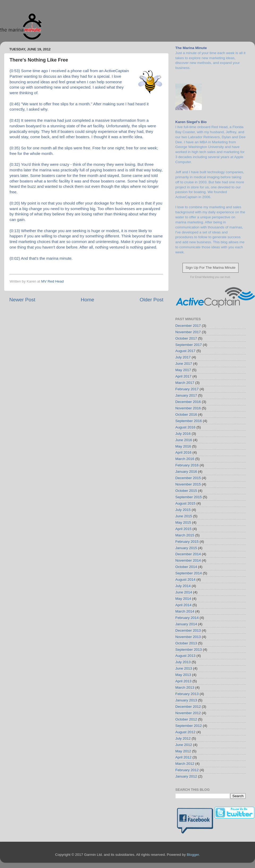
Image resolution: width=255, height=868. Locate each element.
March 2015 (185, 535)
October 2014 (186, 567)
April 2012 (183, 757)
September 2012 (189, 726)
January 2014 (186, 624)
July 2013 (183, 662)
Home (87, 300)
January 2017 (186, 395)
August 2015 (185, 503)
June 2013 (184, 668)
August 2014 (185, 580)
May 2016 (183, 446)
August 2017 (185, 351)
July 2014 (183, 586)
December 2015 (188, 478)
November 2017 (188, 332)
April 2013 (183, 681)
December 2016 (188, 402)
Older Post (152, 300)
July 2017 (183, 357)
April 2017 (183, 376)
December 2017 (188, 326)
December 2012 (188, 707)
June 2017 (184, 364)
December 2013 (188, 630)
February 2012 (187, 770)
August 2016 (185, 427)
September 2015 (189, 497)
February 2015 (187, 542)
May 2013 (183, 675)
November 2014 (188, 560)
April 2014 (183, 605)
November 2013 (188, 637)
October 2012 (186, 719)
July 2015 (183, 510)
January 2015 (186, 548)
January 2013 (186, 700)
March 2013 (185, 687)
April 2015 (183, 529)
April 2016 (183, 452)
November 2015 (188, 484)
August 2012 (185, 732)
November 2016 (188, 408)
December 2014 (188, 554)
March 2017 (185, 383)
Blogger (193, 855)
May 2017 (183, 370)
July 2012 (183, 738)
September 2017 (189, 345)
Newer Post (22, 300)
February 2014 (187, 618)
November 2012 (188, 713)
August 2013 (185, 656)
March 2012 (185, 764)
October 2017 (186, 338)
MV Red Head (52, 281)
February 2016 (187, 465)
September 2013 (189, 650)
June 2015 (184, 516)
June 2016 (184, 440)
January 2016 (186, 472)
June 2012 (184, 745)
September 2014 (189, 573)
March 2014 (185, 611)
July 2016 (183, 434)
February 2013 (187, 694)
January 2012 (186, 776)
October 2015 (186, 491)
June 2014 (184, 592)
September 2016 (189, 421)
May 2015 (183, 522)
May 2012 (183, 751)
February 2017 (187, 389)
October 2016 (186, 415)
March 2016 (185, 459)
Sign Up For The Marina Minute (210, 268)
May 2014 (183, 599)
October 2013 (186, 643)
